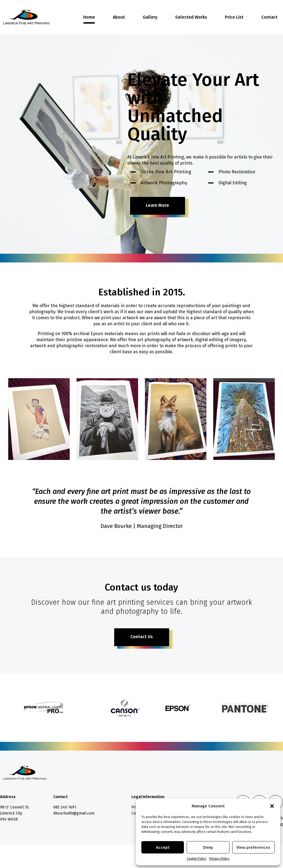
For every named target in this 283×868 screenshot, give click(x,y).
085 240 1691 (65, 807)
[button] (272, 806)
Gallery (150, 17)
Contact (269, 17)
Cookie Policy (197, 859)
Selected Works (191, 17)
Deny (208, 847)
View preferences (253, 847)
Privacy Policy (219, 859)
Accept (163, 847)
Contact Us (142, 637)
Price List (234, 17)
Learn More (157, 205)
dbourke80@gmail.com (74, 813)
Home (89, 17)
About (119, 17)
